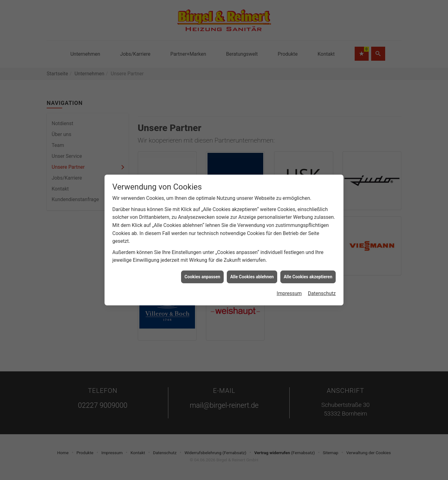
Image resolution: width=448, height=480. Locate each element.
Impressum (289, 288)
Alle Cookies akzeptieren (308, 272)
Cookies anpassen (202, 272)
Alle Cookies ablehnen (252, 272)
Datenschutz (322, 288)
